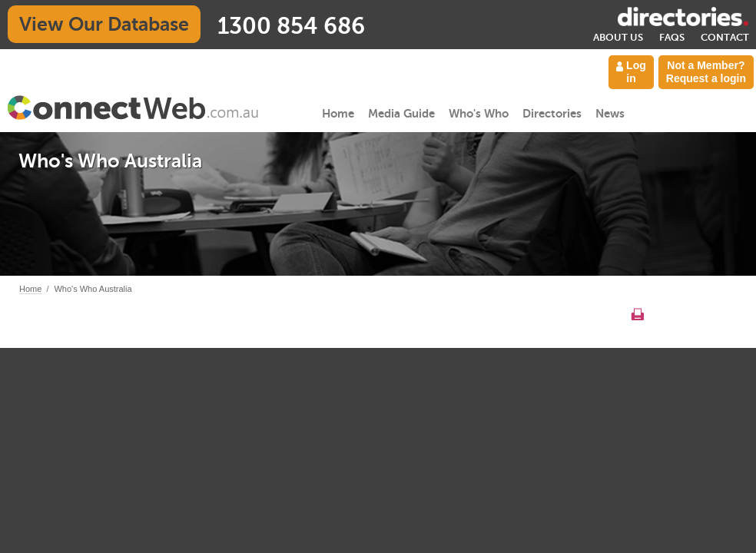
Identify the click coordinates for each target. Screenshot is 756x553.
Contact (725, 37)
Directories (552, 113)
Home (338, 113)
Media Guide (401, 113)
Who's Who (479, 113)
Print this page (637, 314)
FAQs (672, 37)
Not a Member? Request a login (706, 72)
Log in (631, 72)
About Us (618, 37)
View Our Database (104, 24)
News (610, 113)
